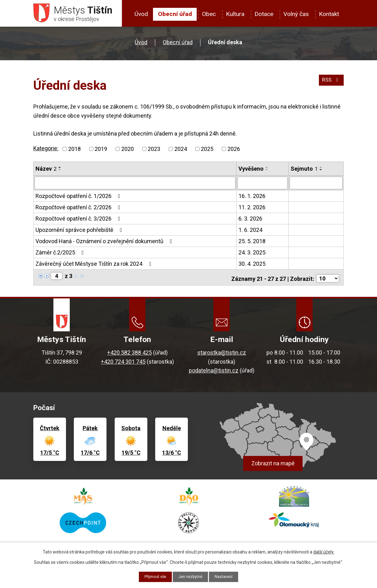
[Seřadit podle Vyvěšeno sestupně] (267, 172)
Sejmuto (304, 171)
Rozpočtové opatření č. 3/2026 (79, 220)
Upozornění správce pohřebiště (80, 231)
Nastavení (227, 576)
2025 (207, 151)
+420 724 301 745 (123, 361)
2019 (101, 151)
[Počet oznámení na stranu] (328, 278)
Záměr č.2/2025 (61, 254)
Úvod (141, 14)
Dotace (264, 14)
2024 (181, 151)
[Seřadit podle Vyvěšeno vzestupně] (267, 169)
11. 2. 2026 (252, 209)
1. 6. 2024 (250, 231)
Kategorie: (46, 150)
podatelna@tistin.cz (214, 370)
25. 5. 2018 (252, 243)
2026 (234, 151)
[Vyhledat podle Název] (135, 185)
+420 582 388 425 (129, 352)
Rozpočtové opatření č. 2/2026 (79, 209)
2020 (128, 151)
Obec (209, 14)
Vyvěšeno (251, 171)
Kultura (235, 14)
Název (46, 171)
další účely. (324, 551)
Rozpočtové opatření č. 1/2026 (79, 198)
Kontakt (329, 14)
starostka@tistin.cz (222, 352)
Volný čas (296, 14)
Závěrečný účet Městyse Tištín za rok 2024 (95, 265)
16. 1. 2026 (252, 198)
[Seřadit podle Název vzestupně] (60, 169)
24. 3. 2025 (252, 254)
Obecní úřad (175, 14)
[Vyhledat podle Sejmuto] (316, 185)
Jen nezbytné (191, 576)
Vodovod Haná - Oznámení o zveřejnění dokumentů (105, 243)
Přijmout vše (153, 576)
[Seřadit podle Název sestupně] (60, 172)
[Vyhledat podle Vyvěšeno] (262, 185)
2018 (74, 151)
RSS (330, 85)
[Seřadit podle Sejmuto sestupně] (321, 172)
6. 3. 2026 (250, 220)
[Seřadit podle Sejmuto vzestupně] (321, 169)
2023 (154, 151)
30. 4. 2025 (252, 265)
